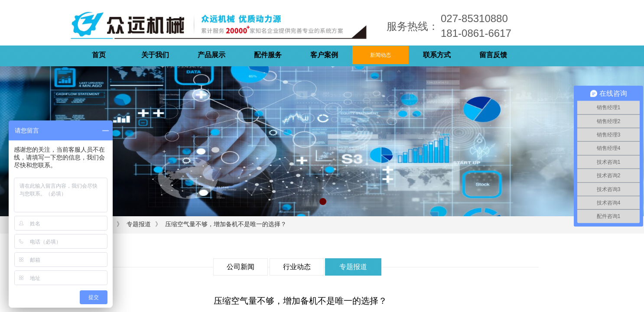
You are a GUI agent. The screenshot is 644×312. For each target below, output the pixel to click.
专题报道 (139, 224)
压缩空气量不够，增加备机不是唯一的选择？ (226, 224)
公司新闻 (241, 267)
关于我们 (155, 55)
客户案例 (324, 55)
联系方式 (437, 55)
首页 (99, 55)
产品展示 (211, 55)
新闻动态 (381, 55)
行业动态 (297, 267)
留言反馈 (493, 55)
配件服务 (268, 55)
